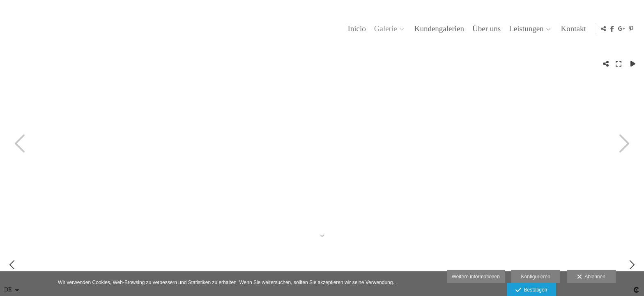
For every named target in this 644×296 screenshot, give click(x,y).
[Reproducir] (633, 64)
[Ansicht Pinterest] (631, 29)
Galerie (384, 29)
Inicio (355, 29)
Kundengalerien (438, 29)
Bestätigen (531, 290)
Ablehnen (591, 277)
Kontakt (572, 29)
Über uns (485, 29)
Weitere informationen (476, 277)
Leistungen (524, 29)
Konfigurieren (535, 277)
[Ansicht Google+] (622, 29)
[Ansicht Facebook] (612, 29)
